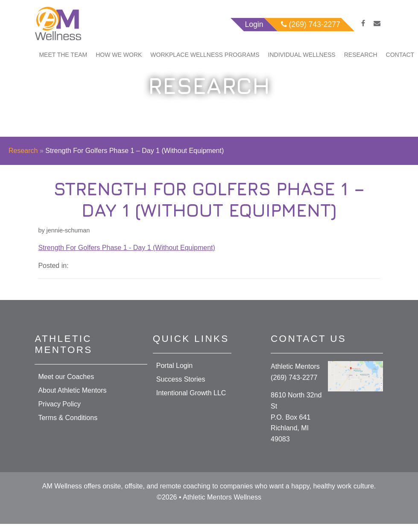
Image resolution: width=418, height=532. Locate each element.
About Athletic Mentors (72, 390)
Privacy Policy (59, 404)
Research (361, 55)
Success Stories (181, 379)
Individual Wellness (302, 55)
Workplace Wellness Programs (205, 55)
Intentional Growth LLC (191, 393)
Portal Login (174, 366)
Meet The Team (63, 55)
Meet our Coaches (66, 377)
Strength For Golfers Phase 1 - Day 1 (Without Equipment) (126, 248)
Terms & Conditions (68, 418)
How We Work (119, 55)
